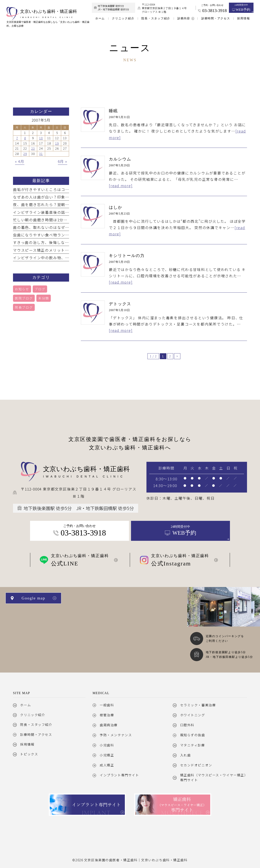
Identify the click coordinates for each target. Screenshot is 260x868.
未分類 (44, 298)
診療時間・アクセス (36, 735)
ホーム (25, 705)
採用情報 (27, 744)
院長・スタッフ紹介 (36, 725)
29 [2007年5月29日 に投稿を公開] (25, 154)
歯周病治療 (109, 725)
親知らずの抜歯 (193, 735)
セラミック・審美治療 (198, 705)
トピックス (29, 754)
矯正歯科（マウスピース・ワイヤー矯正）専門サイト (213, 777)
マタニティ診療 (193, 745)
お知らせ (22, 289)
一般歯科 (107, 705)
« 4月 (20, 161)
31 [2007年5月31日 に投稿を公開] (41, 154)
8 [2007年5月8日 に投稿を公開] (25, 138)
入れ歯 (186, 755)
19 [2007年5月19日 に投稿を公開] (57, 143)
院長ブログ (24, 307)
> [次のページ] (177, 356)
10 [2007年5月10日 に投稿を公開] (41, 138)
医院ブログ (24, 298)
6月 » (63, 161)
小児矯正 (107, 755)
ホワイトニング (193, 715)
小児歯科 (107, 745)
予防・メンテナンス (116, 735)
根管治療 (107, 715)
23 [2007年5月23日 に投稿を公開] (33, 148)
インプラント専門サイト (119, 775)
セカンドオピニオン (196, 765)
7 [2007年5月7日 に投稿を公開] (17, 138)
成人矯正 (107, 765)
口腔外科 (187, 725)
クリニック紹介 (33, 715)
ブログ (40, 289)
